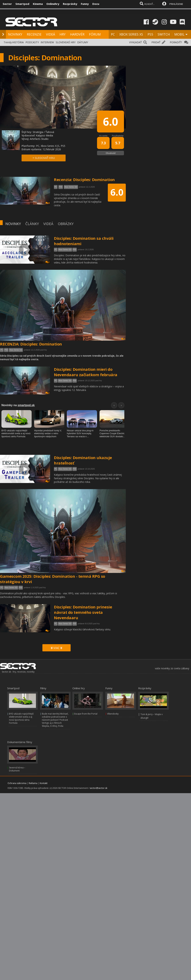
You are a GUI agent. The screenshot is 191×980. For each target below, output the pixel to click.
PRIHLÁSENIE (176, 4)
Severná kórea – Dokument (17, 769)
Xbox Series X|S (65, 250)
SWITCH (164, 34)
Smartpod (22, 4)
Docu (96, 4)
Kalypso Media (44, 135)
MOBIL (179, 34)
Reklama (33, 783)
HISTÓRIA (18, 42)
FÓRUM (95, 34)
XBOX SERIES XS (131, 34)
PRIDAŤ (156, 42)
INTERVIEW (47, 42)
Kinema (38, 4)
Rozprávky (70, 4)
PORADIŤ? (176, 42)
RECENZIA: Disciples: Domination (31, 344)
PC (113, 34)
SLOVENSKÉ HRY (66, 42)
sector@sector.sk (98, 788)
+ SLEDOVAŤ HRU (44, 158)
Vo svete (103, 136)
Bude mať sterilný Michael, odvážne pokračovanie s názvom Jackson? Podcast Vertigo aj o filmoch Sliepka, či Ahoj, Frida (55, 720)
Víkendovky (113, 714)
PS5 (150, 34)
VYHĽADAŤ (135, 42)
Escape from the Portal (86, 714)
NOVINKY (15, 34)
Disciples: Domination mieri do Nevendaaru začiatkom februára (86, 372)
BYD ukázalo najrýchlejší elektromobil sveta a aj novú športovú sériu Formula (21, 718)
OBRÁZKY (66, 224)
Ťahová (50, 132)
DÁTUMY (83, 42)
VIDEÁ (50, 34)
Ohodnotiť (111, 153)
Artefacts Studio (39, 139)
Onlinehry (53, 4)
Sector (7, 4)
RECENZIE (34, 34)
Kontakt (44, 783)
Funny (85, 4)
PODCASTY (32, 42)
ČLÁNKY (32, 224)
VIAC (57, 648)
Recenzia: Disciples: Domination (84, 179)
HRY (63, 34)
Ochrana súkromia (17, 783)
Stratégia (38, 132)
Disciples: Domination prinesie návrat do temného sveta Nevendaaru (83, 612)
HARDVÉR (77, 34)
